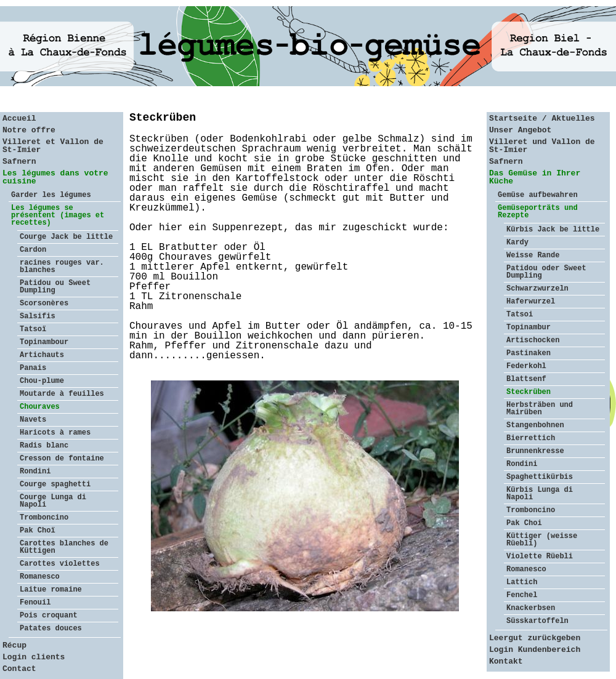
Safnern (19, 162)
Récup (14, 645)
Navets (33, 420)
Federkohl (526, 366)
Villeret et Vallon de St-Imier (53, 146)
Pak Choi (524, 523)
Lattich (522, 582)
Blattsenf (526, 379)
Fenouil (35, 603)
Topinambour (44, 342)
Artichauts (42, 355)
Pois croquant (49, 616)
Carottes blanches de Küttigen (64, 547)
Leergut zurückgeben (535, 638)
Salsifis (38, 316)
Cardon (33, 250)
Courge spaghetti (55, 484)
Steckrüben (529, 392)
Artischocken (533, 340)
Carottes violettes (60, 564)
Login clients (34, 657)
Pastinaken (529, 353)
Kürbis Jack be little (553, 230)
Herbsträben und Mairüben (540, 409)
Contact (19, 669)
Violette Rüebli (540, 556)
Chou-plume (42, 381)
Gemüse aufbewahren (538, 195)
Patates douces (51, 629)
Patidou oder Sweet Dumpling (546, 272)
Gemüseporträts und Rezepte (538, 212)
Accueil (19, 119)
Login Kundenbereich (535, 650)
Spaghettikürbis (540, 477)
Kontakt (506, 661)
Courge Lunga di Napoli (53, 501)
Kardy (517, 243)
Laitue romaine (51, 590)
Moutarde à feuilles (62, 394)
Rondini (35, 472)
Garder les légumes (51, 195)
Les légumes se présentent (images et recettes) (58, 215)
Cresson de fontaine (62, 459)
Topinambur (529, 327)
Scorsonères (44, 303)
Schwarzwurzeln (537, 289)
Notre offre (29, 130)
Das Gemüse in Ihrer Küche (535, 177)
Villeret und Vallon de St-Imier (542, 146)
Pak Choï (38, 531)
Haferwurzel (531, 302)
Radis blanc (44, 446)
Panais (33, 368)
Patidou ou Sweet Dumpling (55, 287)
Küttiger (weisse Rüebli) (542, 540)
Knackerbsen (531, 608)
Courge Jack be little (66, 237)
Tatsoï (33, 329)
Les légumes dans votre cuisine (55, 177)
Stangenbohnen (535, 425)
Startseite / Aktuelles (542, 119)
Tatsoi (520, 315)
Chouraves (40, 407)
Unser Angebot (520, 130)
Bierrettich (531, 438)
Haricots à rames (55, 433)
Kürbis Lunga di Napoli (540, 494)
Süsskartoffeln (537, 621)
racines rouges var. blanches (62, 267)
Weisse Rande (533, 255)
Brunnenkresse (535, 451)
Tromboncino (44, 518)
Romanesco (40, 577)
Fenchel (522, 595)
